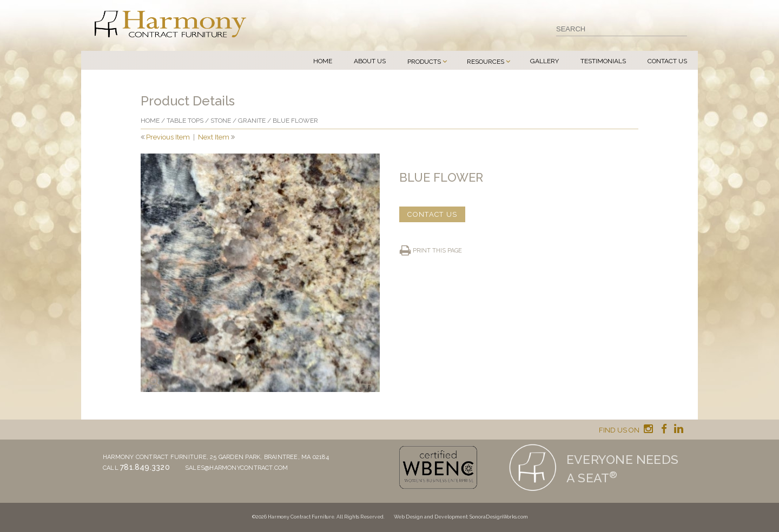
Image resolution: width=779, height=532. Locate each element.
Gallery (544, 61)
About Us (370, 61)
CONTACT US (432, 214)
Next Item (214, 137)
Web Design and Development (431, 517)
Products (424, 62)
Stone (221, 121)
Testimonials (603, 61)
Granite (252, 121)
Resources (486, 62)
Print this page (437, 251)
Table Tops (185, 121)
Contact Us (667, 61)
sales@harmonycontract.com (237, 468)
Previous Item (168, 137)
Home (323, 61)
